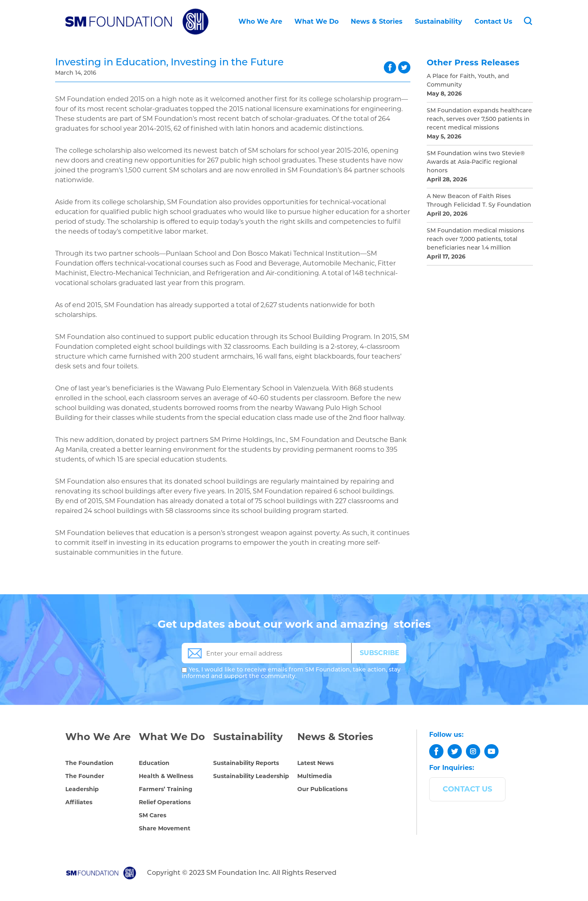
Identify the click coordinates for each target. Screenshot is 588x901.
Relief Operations (165, 802)
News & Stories (377, 21)
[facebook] (436, 751)
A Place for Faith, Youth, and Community (468, 81)
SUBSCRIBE (380, 653)
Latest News (315, 763)
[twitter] (455, 751)
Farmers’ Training (166, 789)
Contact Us (493, 21)
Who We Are (260, 21)
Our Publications (322, 789)
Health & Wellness (166, 776)
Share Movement (165, 828)
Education (154, 763)
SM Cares (153, 815)
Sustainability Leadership (251, 776)
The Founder (85, 776)
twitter (404, 67)
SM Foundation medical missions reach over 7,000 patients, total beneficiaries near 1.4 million (476, 240)
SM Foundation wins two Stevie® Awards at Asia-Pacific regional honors (476, 162)
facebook (390, 67)
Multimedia (315, 776)
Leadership (82, 789)
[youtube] (491, 751)
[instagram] (473, 751)
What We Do (316, 21)
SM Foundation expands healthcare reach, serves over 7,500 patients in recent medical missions (479, 119)
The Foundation (89, 763)
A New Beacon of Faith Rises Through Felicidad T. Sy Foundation (479, 201)
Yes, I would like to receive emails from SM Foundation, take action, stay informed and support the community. (291, 673)
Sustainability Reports (246, 763)
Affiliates (79, 802)
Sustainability (439, 21)
